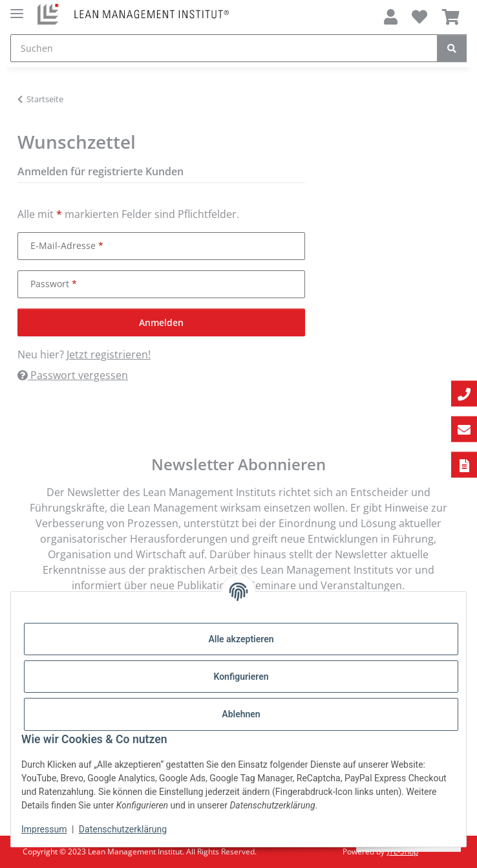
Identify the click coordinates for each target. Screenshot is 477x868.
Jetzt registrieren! (109, 354)
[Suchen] (224, 48)
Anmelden (161, 322)
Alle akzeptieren (241, 639)
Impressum (44, 829)
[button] (391, 17)
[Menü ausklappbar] (17, 8)
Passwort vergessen (73, 375)
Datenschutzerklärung (123, 829)
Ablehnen (241, 714)
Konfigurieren (241, 677)
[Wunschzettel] (419, 17)
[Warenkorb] (451, 17)
